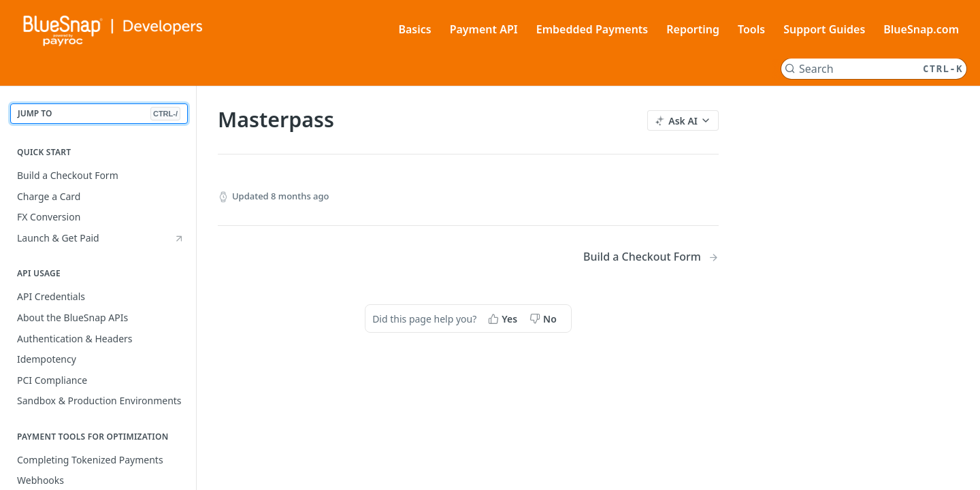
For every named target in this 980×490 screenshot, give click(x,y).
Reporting (693, 29)
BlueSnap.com (921, 29)
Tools (751, 29)
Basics (414, 29)
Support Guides (824, 29)
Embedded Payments (592, 29)
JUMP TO (99, 114)
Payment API (484, 29)
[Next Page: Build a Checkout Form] (651, 257)
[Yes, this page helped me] (504, 318)
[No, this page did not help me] (544, 318)
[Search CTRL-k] (874, 69)
